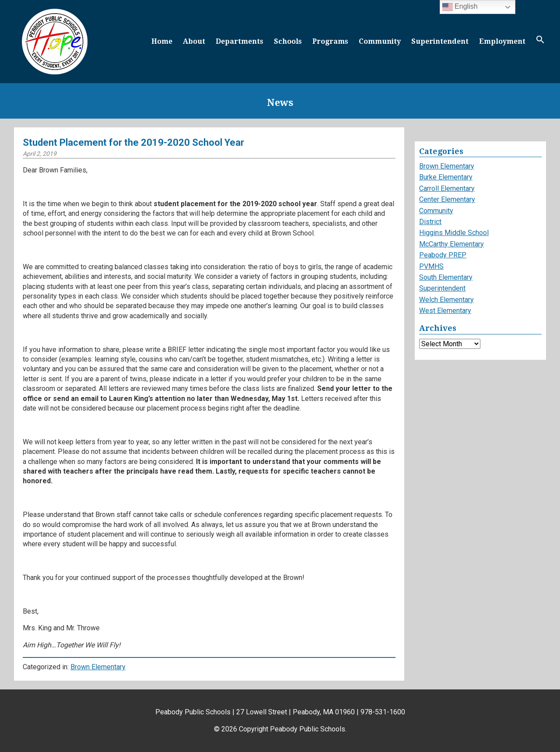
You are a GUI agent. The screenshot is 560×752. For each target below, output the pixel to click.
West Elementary (445, 311)
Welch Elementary (446, 300)
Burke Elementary (446, 177)
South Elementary (446, 277)
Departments (240, 41)
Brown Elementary (98, 667)
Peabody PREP (443, 255)
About (194, 41)
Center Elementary (447, 199)
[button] (540, 41)
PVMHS (431, 266)
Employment (502, 41)
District (430, 222)
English (460, 7)
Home (162, 41)
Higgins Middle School (454, 233)
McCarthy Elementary (451, 244)
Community (380, 41)
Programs (330, 41)
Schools (288, 41)
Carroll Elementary (447, 188)
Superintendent (440, 41)
